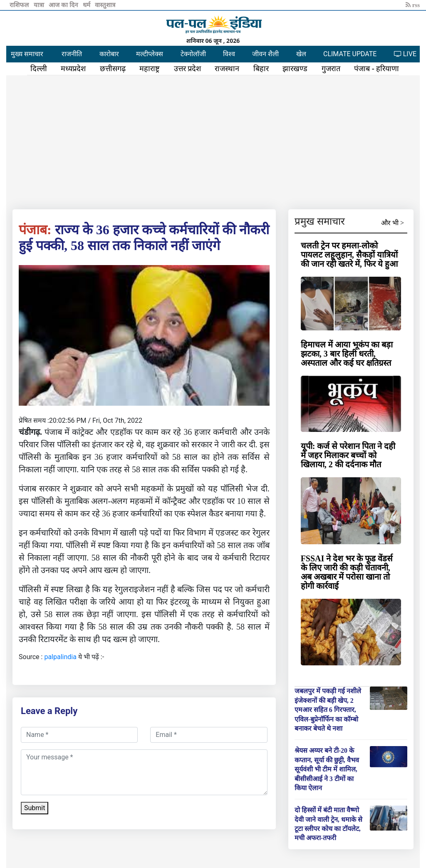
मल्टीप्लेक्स (150, 54)
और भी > (393, 223)
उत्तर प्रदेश (188, 69)
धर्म (87, 5)
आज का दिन (64, 5)
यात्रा (40, 5)
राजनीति (72, 54)
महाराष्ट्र (150, 69)
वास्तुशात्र (105, 5)
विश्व (229, 54)
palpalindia (60, 657)
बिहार (261, 69)
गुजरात (331, 69)
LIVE (405, 54)
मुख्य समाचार (27, 54)
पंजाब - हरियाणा (376, 69)
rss (413, 5)
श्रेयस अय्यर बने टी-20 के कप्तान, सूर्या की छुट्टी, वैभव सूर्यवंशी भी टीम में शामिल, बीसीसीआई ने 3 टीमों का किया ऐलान (327, 769)
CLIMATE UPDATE (350, 54)
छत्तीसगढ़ (113, 69)
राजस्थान (227, 69)
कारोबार (109, 54)
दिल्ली (39, 69)
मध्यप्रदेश (73, 69)
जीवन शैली (265, 54)
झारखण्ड (295, 69)
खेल (301, 54)
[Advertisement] (213, 141)
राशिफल (20, 5)
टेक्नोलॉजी (193, 54)
